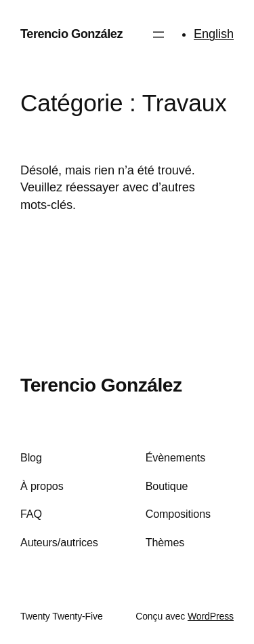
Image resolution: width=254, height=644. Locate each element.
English (214, 34)
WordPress (211, 616)
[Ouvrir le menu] (158, 35)
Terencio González (71, 34)
